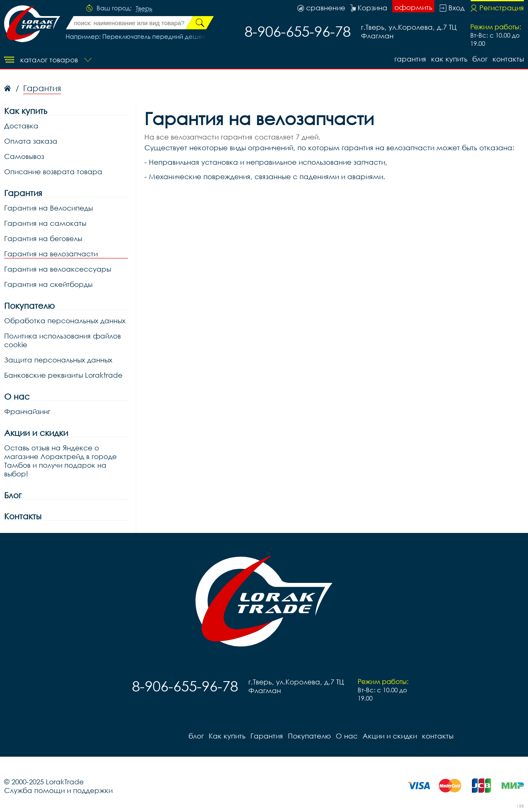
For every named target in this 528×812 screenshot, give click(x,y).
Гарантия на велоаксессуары (58, 269)
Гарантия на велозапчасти (51, 254)
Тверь (144, 9)
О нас (17, 397)
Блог (13, 495)
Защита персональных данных (58, 360)
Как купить (449, 59)
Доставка (21, 126)
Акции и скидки (36, 433)
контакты (508, 59)
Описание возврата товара (53, 172)
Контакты (23, 516)
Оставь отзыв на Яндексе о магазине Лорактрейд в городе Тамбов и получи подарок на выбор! (60, 461)
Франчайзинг (27, 411)
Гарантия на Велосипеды (48, 208)
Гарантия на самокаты (45, 223)
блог (480, 59)
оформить (413, 7)
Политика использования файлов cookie (62, 340)
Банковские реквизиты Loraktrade (63, 375)
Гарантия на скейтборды (48, 284)
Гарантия (410, 59)
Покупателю (29, 306)
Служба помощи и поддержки (58, 790)
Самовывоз (24, 156)
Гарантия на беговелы (43, 238)
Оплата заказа (31, 141)
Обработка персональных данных (65, 321)
